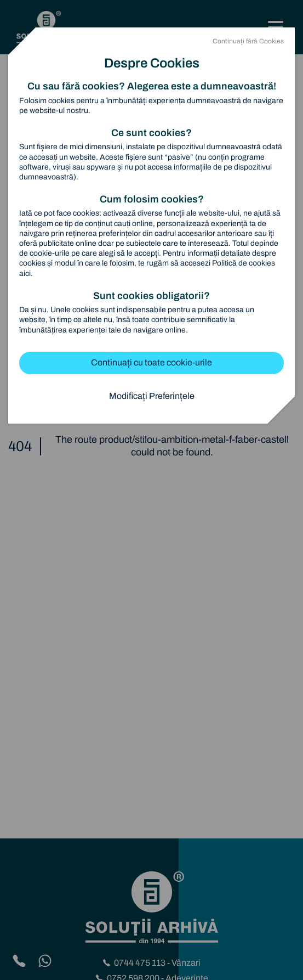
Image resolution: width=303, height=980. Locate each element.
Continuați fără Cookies (248, 41)
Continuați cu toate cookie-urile (151, 362)
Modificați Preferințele (152, 396)
